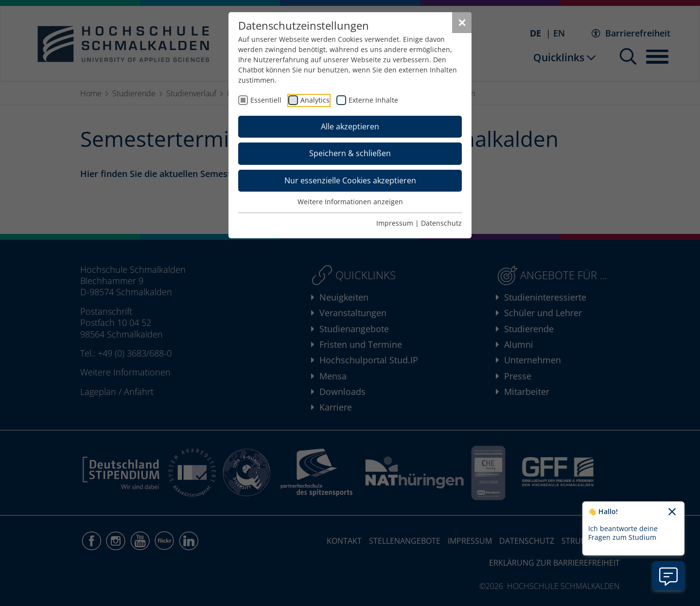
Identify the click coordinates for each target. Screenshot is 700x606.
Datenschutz (441, 223)
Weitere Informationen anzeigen (350, 202)
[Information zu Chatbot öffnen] (668, 576)
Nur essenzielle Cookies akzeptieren (350, 180)
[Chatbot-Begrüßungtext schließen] (672, 512)
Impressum (395, 223)
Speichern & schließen (350, 153)
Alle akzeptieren (350, 126)
